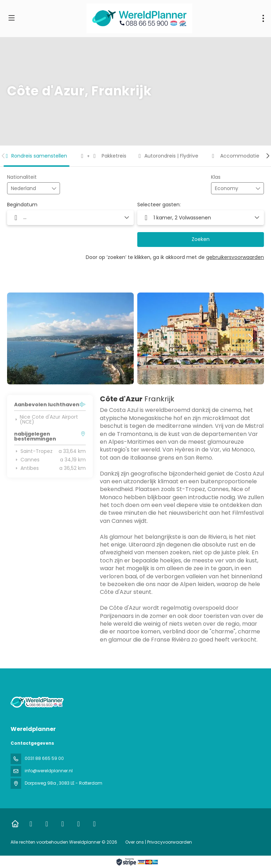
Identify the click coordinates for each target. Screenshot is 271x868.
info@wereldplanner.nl (49, 771)
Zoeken (201, 239)
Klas (216, 177)
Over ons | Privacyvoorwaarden (159, 842)
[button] (4, 156)
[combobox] (29, 188)
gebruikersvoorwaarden (235, 257)
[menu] (263, 18)
